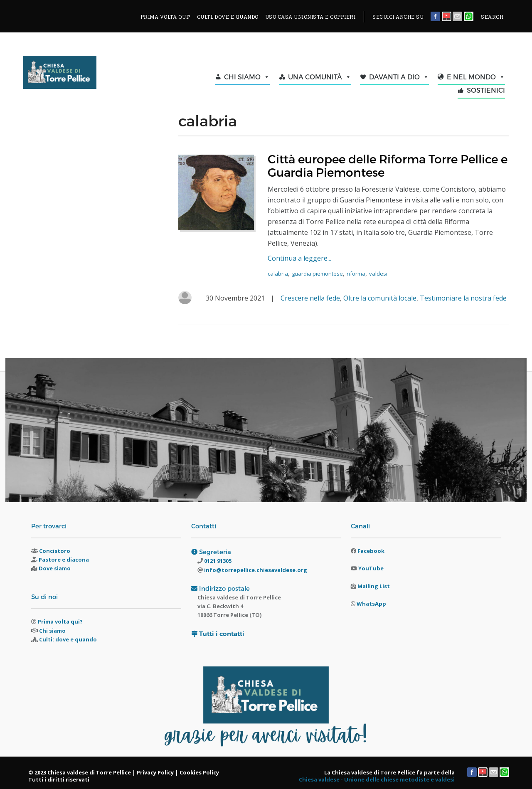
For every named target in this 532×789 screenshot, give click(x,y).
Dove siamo (55, 568)
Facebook (371, 551)
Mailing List (374, 586)
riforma (356, 274)
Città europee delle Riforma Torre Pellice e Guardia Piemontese (388, 165)
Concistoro (55, 551)
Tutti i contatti (222, 634)
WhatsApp (371, 604)
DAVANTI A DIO (399, 77)
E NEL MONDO (476, 77)
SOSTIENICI (486, 90)
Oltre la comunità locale (380, 298)
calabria (278, 274)
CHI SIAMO (247, 77)
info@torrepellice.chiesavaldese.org (255, 570)
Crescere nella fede (310, 298)
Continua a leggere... (299, 258)
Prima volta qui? (60, 621)
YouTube (371, 568)
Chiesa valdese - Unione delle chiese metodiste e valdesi (377, 779)
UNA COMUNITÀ (320, 77)
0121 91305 (217, 561)
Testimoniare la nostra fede (463, 298)
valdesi (378, 274)
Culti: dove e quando (68, 639)
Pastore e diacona (64, 560)
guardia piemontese (317, 274)
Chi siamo (52, 631)
